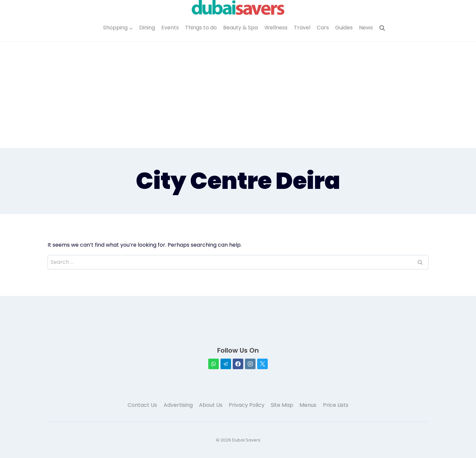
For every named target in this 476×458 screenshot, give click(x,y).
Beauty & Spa (240, 28)
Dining (147, 28)
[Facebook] (238, 364)
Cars (323, 28)
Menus (308, 405)
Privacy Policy (247, 405)
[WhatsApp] (214, 364)
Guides (344, 28)
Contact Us (142, 405)
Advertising (178, 405)
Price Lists (336, 405)
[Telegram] (226, 364)
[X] (262, 364)
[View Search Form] (382, 28)
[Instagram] (250, 364)
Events (170, 28)
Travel (302, 28)
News (366, 28)
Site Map (282, 405)
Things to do (201, 28)
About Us (211, 405)
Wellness (276, 28)
